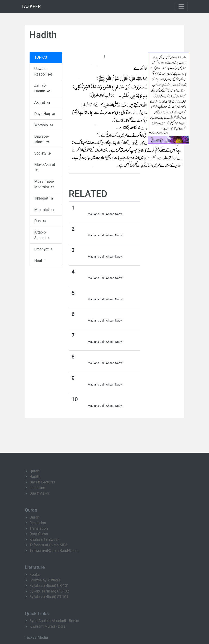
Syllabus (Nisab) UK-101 (49, 586)
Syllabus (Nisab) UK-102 (49, 591)
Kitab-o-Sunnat (42, 235)
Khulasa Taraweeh (45, 539)
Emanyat (44, 249)
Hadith (35, 477)
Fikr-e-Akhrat (45, 167)
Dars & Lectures (42, 482)
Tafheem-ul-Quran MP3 (48, 545)
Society (44, 153)
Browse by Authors (45, 580)
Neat (41, 261)
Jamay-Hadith (43, 88)
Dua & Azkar (40, 493)
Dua (41, 221)
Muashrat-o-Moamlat (45, 184)
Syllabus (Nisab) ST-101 (49, 597)
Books (35, 575)
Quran (34, 471)
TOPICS (41, 57)
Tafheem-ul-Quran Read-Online (55, 551)
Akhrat (43, 103)
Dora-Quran (39, 534)
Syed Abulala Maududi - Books (54, 621)
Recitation (38, 523)
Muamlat (45, 210)
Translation (39, 528)
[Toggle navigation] (181, 6)
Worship (44, 125)
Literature (37, 488)
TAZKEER (31, 6)
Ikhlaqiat (45, 198)
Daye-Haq (45, 114)
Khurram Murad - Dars (48, 626)
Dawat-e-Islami (42, 139)
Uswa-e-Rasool (44, 72)
